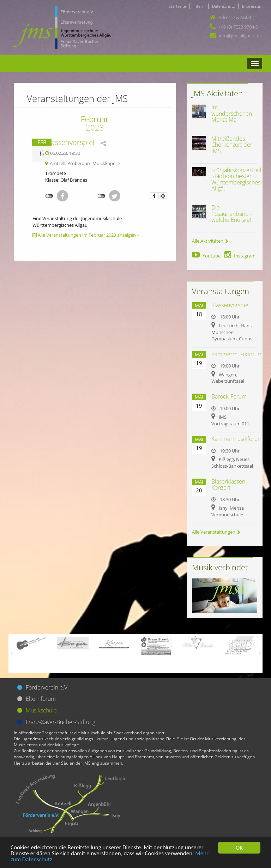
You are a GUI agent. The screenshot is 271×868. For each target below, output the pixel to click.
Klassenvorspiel (70, 142)
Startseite (177, 6)
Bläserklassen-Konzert (229, 485)
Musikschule (41, 710)
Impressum (252, 6)
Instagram (240, 256)
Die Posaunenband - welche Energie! (232, 214)
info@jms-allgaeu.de (240, 36)
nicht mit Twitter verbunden (101, 196)
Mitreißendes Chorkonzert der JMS (232, 145)
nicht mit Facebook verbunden (49, 196)
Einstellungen (163, 196)
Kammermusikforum (237, 354)
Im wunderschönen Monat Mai (232, 113)
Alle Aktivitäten (210, 241)
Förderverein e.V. (47, 687)
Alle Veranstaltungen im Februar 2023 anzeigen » (86, 235)
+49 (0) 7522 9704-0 (238, 27)
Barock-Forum (229, 396)
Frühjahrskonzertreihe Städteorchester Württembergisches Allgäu (239, 179)
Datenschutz (223, 6)
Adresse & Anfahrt (237, 17)
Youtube (206, 256)
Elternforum (41, 699)
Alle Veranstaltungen (216, 532)
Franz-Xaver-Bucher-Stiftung (61, 722)
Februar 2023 (95, 123)
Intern (199, 6)
